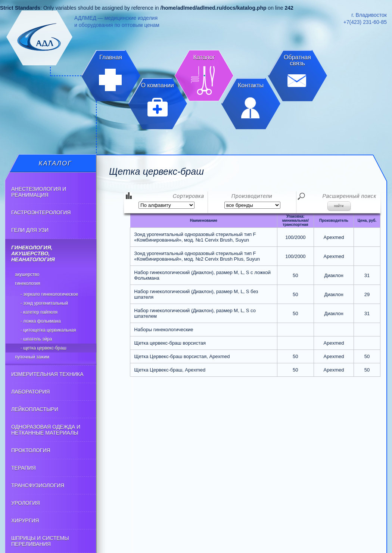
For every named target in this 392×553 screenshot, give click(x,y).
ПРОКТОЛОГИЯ (31, 450)
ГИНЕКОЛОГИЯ (28, 283)
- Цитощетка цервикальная (48, 330)
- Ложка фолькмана (41, 321)
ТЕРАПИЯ (24, 468)
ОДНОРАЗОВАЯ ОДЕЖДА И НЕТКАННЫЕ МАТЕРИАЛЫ (46, 430)
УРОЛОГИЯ (26, 503)
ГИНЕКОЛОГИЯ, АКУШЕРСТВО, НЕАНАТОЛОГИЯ (33, 254)
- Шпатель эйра (36, 339)
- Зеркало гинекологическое (49, 294)
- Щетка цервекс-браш (43, 348)
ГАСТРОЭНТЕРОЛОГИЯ (41, 212)
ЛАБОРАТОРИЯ (30, 392)
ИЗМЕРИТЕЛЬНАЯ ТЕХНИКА (47, 374)
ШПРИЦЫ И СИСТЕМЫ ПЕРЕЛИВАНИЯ (40, 541)
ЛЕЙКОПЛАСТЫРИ (35, 409)
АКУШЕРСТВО (27, 274)
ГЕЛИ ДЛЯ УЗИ (30, 230)
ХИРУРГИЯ (25, 521)
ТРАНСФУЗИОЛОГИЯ (38, 485)
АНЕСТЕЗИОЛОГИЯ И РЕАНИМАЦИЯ (39, 192)
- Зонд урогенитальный (44, 303)
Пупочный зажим (32, 357)
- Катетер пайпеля (39, 312)
